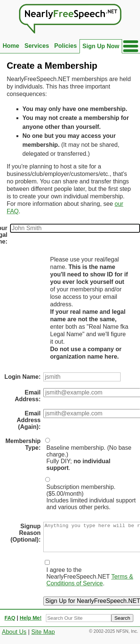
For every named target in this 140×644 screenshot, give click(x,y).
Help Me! (31, 623)
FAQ (10, 623)
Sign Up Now (101, 46)
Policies (65, 46)
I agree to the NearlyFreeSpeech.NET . (90, 582)
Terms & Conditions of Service (90, 586)
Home (11, 46)
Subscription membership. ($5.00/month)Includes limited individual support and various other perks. (91, 497)
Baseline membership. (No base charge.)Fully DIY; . (89, 458)
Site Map (43, 637)
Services (37, 46)
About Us (14, 637)
